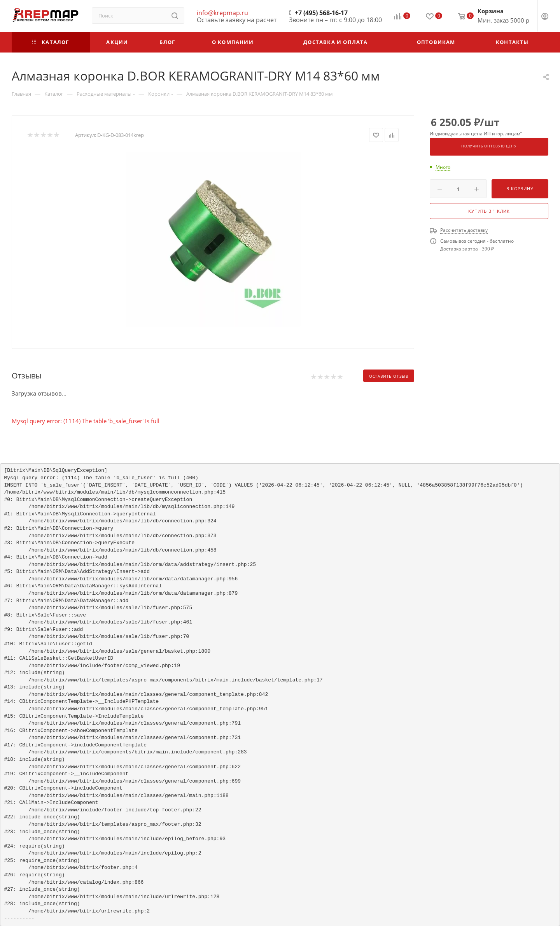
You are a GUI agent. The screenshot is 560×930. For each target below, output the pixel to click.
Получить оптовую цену (489, 146)
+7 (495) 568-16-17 (321, 13)
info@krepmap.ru (222, 13)
